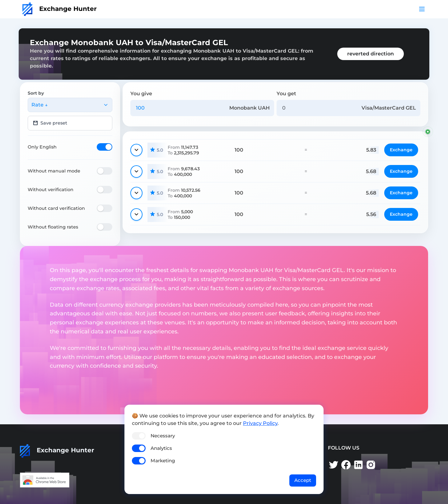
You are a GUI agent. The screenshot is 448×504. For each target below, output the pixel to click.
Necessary (163, 436)
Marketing (163, 461)
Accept (303, 480)
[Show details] (136, 150)
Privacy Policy (260, 423)
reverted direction (371, 54)
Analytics (161, 448)
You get (286, 94)
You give (141, 94)
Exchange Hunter (60, 9)
